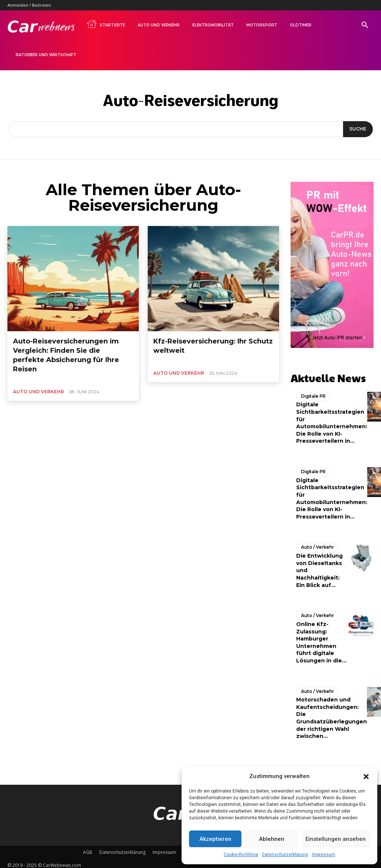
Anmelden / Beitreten (29, 5)
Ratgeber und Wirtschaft (46, 55)
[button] (366, 777)
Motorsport (262, 25)
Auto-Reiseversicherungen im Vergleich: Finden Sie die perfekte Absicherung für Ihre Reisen (71, 347)
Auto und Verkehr (159, 25)
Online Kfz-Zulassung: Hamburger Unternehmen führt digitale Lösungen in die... (321, 639)
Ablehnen (272, 839)
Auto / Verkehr (316, 544)
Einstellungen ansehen (336, 839)
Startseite (106, 24)
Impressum (324, 855)
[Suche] (357, 129)
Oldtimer (301, 25)
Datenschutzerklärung (285, 855)
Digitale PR (313, 394)
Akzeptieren (215, 839)
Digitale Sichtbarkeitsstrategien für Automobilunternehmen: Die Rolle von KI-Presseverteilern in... (332, 420)
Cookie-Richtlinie (241, 855)
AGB (88, 848)
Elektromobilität (213, 25)
